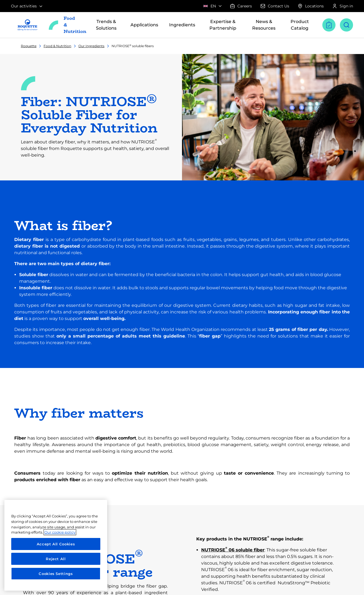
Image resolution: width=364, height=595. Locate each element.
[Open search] (346, 25)
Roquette (29, 46)
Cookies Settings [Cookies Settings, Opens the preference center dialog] (56, 574)
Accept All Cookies (56, 544)
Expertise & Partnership (223, 25)
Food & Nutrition (57, 46)
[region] (56, 545)
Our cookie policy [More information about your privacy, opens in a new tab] (60, 532)
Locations (311, 6)
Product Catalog (300, 25)
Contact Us (275, 6)
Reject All (56, 559)
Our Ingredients (91, 46)
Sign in (343, 6)
